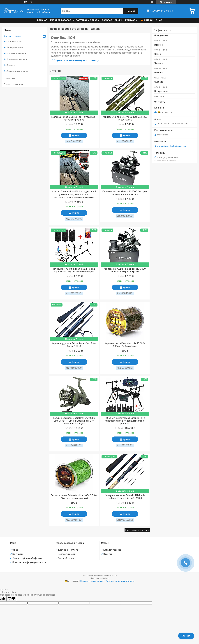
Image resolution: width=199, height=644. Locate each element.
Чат (186, 636)
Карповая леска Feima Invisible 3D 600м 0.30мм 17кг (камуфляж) (125, 345)
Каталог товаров (61, 20)
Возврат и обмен (112, 20)
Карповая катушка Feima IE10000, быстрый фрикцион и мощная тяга (125, 193)
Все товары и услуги (136, 530)
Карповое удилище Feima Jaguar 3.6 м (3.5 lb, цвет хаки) (125, 118)
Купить (76, 136)
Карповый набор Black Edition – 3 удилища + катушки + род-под (74, 118)
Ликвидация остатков (17, 71)
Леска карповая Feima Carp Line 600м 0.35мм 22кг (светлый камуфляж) (74, 497)
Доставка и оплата (87, 20)
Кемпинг (11, 65)
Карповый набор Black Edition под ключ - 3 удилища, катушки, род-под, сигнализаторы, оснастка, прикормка (74, 194)
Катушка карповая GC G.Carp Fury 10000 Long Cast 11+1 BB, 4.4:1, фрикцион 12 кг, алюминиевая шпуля (74, 421)
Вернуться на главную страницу (76, 60)
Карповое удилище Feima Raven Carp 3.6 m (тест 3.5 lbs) (74, 345)
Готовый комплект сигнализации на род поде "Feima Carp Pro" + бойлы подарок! (74, 270)
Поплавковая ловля (16, 53)
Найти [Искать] (130, 11)
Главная (42, 20)
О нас (159, 20)
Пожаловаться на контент (92, 581)
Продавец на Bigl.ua (99, 578)
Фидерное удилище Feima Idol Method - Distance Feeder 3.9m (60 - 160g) (125, 497)
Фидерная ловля (15, 47)
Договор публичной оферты (27, 558)
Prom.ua (114, 575)
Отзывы (108, 554)
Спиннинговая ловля (17, 59)
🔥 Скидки (147, 20)
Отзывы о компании (14, 84)
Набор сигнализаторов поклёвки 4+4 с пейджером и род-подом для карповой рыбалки (125, 421)
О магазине (10, 78)
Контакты (131, 20)
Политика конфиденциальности (29, 563)
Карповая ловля (15, 41)
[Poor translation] (11, 599)
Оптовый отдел (66, 558)
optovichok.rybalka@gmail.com (172, 146)
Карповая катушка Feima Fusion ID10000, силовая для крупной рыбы (125, 270)
